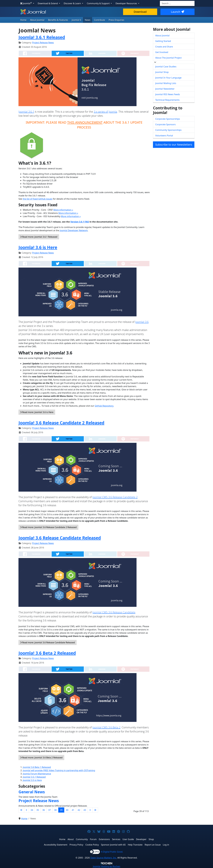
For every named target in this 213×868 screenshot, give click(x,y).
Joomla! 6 (76, 20)
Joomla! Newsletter (165, 89)
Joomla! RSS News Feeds (168, 94)
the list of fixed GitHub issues (37, 199)
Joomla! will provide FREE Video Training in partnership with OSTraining (59, 770)
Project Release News (43, 43)
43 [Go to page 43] (85, 810)
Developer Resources (126, 3)
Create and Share (164, 47)
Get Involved (162, 52)
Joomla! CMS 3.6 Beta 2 (106, 727)
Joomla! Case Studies (166, 67)
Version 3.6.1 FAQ (80, 222)
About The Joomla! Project (168, 58)
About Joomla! (37, 20)
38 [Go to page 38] (55, 810)
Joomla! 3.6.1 (26, 112)
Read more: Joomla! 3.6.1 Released (39, 237)
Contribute (100, 20)
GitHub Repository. (104, 406)
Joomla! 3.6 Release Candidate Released (60, 538)
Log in (166, 845)
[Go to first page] (21, 810)
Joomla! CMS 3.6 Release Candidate (114, 612)
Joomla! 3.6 (142, 322)
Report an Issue (153, 845)
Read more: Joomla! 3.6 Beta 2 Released (41, 758)
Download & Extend (48, 3)
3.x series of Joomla (105, 112)
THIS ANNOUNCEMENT (85, 122)
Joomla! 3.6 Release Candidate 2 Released (61, 423)
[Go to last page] (95, 810)
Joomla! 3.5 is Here (32, 780)
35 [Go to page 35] (38, 810)
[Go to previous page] (26, 810)
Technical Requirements (167, 100)
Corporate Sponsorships (168, 119)
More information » (63, 210)
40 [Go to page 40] (67, 810)
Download (140, 12)
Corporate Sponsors (165, 124)
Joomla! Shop (162, 72)
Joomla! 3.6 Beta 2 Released (47, 653)
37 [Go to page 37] (49, 810)
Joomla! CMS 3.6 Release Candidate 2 (115, 497)
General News (32, 792)
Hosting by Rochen (106, 866)
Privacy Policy (76, 845)
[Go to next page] (90, 810)
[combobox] (177, 3)
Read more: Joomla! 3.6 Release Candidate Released (48, 642)
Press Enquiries (116, 20)
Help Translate (135, 845)
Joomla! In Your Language (168, 78)
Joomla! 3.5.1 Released (34, 777)
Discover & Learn (73, 3)
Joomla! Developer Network (74, 230)
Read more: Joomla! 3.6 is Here (37, 412)
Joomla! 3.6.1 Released (42, 37)
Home (23, 20)
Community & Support (98, 3)
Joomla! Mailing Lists (166, 83)
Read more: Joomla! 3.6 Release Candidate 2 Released (48, 527)
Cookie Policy (92, 845)
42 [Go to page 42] (79, 810)
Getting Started (163, 41)
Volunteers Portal (164, 136)
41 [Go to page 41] (73, 810)
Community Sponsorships (168, 130)
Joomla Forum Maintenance (37, 774)
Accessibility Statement (56, 845)
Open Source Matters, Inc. (104, 858)
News (88, 20)
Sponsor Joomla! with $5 (113, 845)
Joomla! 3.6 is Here (38, 247)
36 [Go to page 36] (44, 810)
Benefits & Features (58, 20)
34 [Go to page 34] (32, 810)
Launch (177, 12)
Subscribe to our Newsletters (174, 145)
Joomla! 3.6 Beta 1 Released (37, 767)
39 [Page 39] (61, 810)
